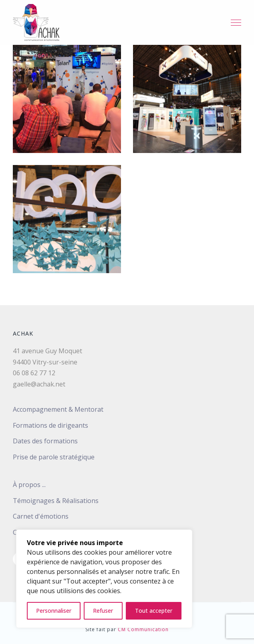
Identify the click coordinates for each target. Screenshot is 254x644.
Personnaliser (54, 611)
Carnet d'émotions (41, 516)
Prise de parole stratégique (54, 457)
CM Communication (143, 629)
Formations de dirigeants (50, 425)
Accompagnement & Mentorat (58, 409)
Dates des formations (45, 441)
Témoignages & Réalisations (56, 501)
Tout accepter (154, 611)
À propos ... (29, 485)
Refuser (103, 611)
